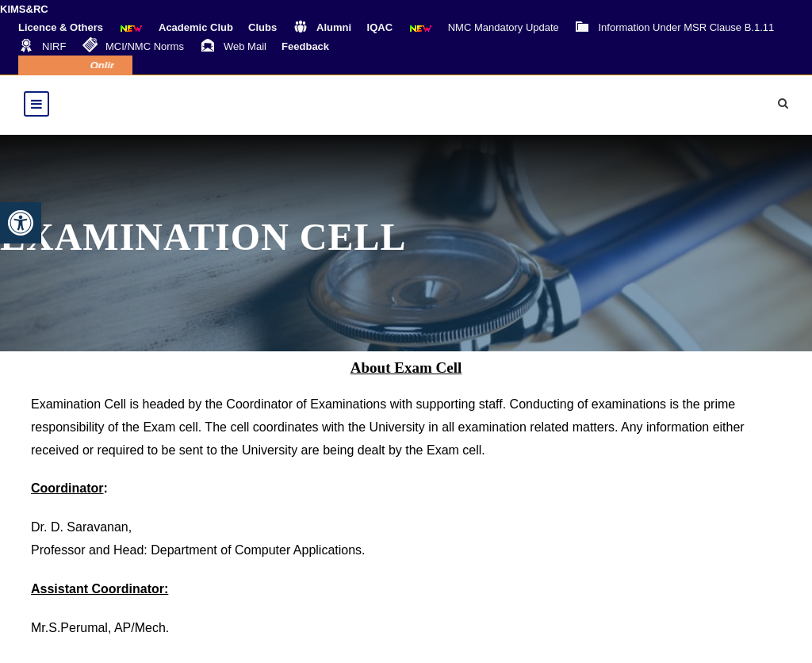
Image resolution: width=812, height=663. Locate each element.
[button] (21, 223)
